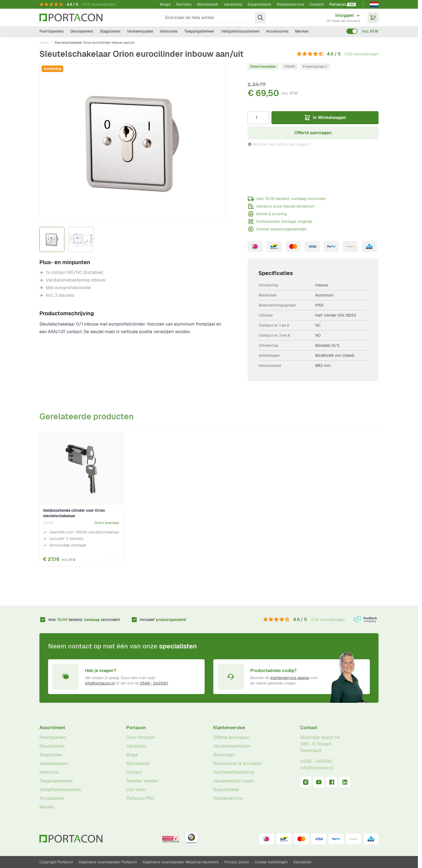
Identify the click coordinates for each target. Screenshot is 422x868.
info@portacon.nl (100, 683)
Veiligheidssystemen (240, 31)
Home (44, 43)
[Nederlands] (374, 4)
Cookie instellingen (271, 862)
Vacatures (233, 4)
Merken (302, 31)
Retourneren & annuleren (238, 764)
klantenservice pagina (290, 678)
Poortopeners (52, 31)
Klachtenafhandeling (234, 772)
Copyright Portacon (56, 862)
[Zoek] (260, 18)
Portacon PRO (140, 798)
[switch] (352, 31)
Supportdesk (260, 4)
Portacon (136, 728)
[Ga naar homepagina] (71, 18)
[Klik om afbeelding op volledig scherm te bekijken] (133, 142)
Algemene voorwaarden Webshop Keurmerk (181, 862)
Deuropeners (82, 31)
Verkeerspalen (140, 31)
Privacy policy (237, 862)
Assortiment (52, 728)
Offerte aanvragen (231, 737)
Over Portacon (141, 737)
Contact (317, 4)
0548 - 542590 (154, 683)
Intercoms (169, 31)
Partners (184, 4)
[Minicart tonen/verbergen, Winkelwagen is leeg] (373, 18)
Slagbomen (110, 31)
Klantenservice (290, 4)
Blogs (165, 4)
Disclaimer (302, 862)
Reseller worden (143, 781)
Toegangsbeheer (199, 31)
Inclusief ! (163, 620)
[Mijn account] (343, 18)
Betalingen (224, 755)
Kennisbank (208, 4)
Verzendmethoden (232, 746)
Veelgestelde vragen (234, 781)
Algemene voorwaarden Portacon (108, 862)
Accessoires (277, 31)
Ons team (136, 790)
